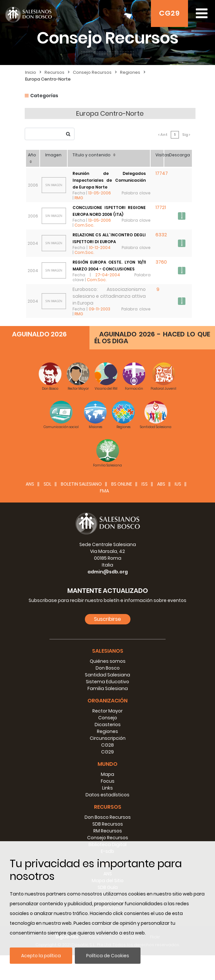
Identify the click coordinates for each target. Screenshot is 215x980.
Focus (108, 806)
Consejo (108, 742)
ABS (161, 509)
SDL (47, 509)
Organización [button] (107, 725)
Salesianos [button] (108, 676)
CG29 (169, 13)
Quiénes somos (108, 686)
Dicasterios (108, 749)
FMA (104, 516)
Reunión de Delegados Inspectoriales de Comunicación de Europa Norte (110, 170)
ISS (145, 509)
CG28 (107, 770)
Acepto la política (41, 956)
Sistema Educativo (107, 706)
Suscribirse (107, 644)
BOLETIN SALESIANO (81, 509)
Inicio (31, 72)
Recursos (54, 72)
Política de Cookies (108, 956)
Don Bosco (108, 693)
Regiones (130, 72)
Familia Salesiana (108, 713)
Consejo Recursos (92, 72)
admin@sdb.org (108, 596)
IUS (178, 509)
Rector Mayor (107, 736)
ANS (30, 509)
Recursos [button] (108, 832)
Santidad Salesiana (107, 699)
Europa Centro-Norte (48, 79)
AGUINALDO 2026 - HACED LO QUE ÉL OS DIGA (152, 362)
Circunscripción (108, 763)
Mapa (107, 799)
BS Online (122, 509)
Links (107, 813)
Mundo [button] (107, 789)
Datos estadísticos (107, 819)
